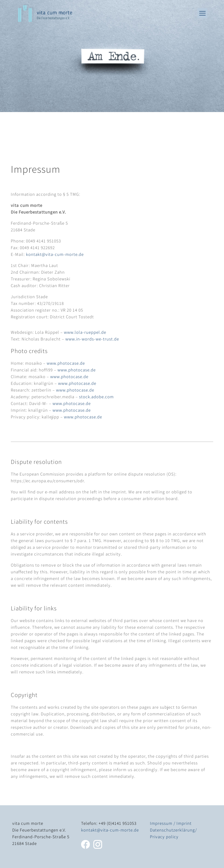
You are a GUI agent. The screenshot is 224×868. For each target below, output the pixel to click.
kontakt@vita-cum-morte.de (55, 254)
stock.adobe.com (96, 397)
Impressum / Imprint (171, 823)
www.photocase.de (66, 363)
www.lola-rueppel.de (85, 332)
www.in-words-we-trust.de (92, 339)
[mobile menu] (202, 13)
